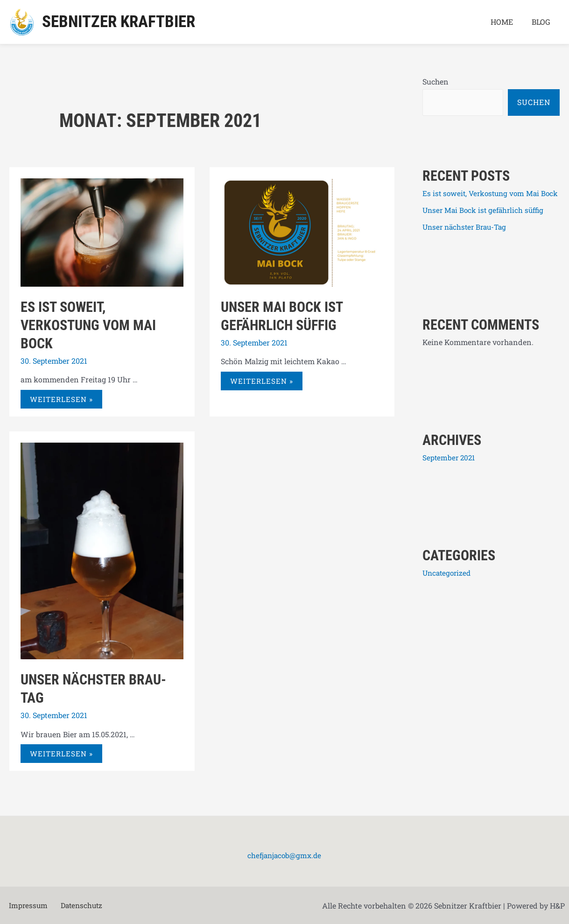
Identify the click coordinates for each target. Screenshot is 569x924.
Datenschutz (74, 906)
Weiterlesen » (62, 397)
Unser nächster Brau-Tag (467, 243)
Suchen (436, 81)
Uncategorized (448, 588)
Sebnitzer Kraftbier (119, 22)
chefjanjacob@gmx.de (284, 855)
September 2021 (450, 473)
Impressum (25, 906)
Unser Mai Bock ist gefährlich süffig (486, 226)
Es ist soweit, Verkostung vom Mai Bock (88, 325)
